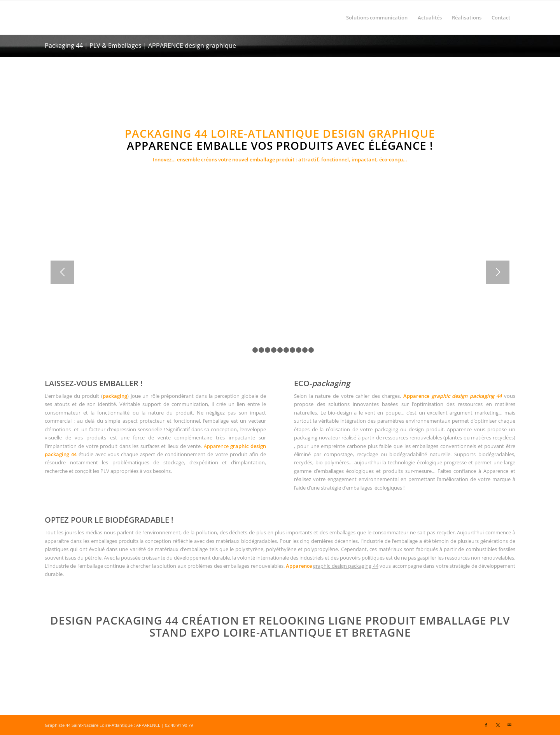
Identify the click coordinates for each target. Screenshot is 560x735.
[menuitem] (377, 17)
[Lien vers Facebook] (486, 725)
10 (305, 350)
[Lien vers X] (498, 725)
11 (311, 350)
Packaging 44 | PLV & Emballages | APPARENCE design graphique (140, 45)
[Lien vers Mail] (509, 725)
